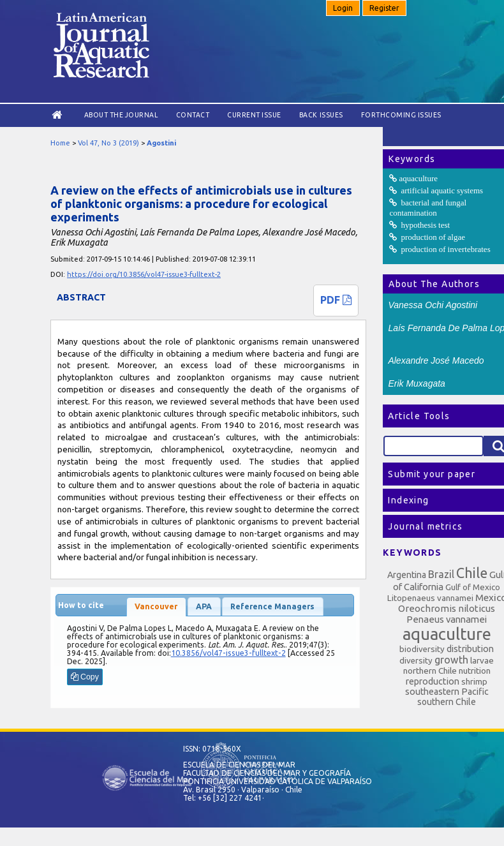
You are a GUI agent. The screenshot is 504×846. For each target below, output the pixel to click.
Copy (85, 677)
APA (204, 606)
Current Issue (254, 115)
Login (343, 8)
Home (60, 143)
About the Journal (121, 115)
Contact (193, 115)
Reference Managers (272, 606)
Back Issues (321, 115)
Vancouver (156, 606)
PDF (336, 300)
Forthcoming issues (401, 115)
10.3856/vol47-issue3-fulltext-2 (228, 653)
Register (384, 8)
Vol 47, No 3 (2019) (108, 143)
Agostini (161, 143)
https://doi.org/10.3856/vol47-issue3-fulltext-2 (144, 274)
